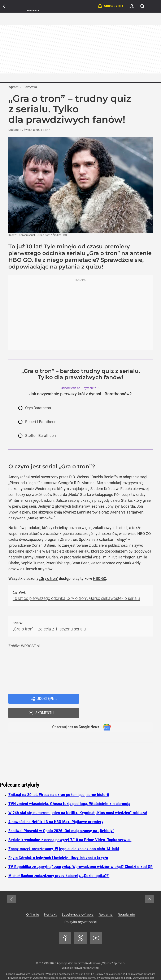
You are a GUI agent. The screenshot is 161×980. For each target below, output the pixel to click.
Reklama (106, 901)
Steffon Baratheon (40, 436)
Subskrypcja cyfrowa (78, 901)
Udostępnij (47, 699)
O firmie (33, 901)
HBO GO (99, 578)
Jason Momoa (103, 563)
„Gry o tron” (49, 578)
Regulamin (126, 901)
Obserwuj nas (74, 714)
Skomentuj (121, 699)
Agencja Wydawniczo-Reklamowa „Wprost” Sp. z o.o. (91, 950)
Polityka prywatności (80, 909)
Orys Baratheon (38, 408)
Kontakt (50, 901)
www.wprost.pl (141, 965)
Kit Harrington (124, 557)
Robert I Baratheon (41, 422)
